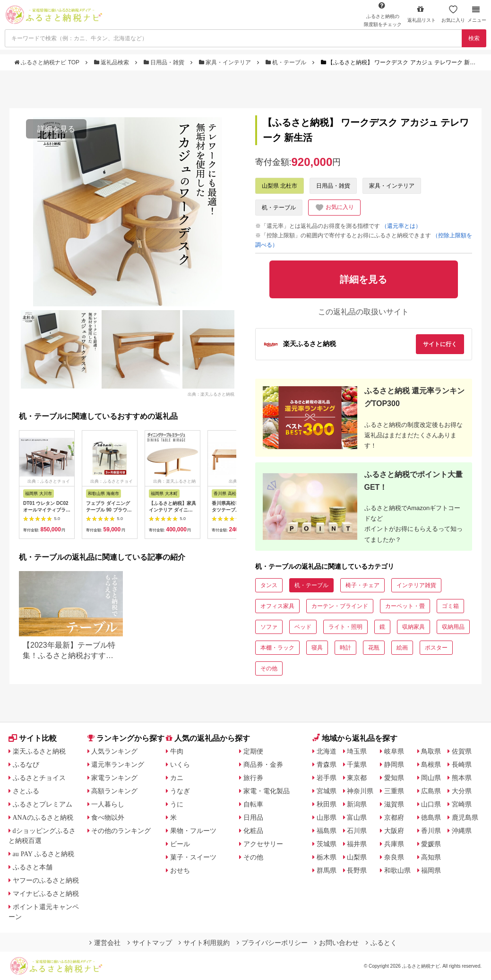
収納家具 (413, 627)
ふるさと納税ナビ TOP (47, 62)
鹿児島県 (465, 817)
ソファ (269, 627)
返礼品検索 (112, 62)
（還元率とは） (401, 226)
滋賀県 (394, 804)
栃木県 (327, 857)
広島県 (431, 791)
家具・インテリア (226, 62)
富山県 (357, 817)
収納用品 (453, 627)
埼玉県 (357, 751)
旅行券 (253, 778)
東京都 (357, 778)
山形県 (327, 817)
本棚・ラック (277, 648)
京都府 (394, 817)
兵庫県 (394, 844)
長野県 (357, 870)
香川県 (431, 831)
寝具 (317, 648)
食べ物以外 (108, 817)
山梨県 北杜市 (280, 186)
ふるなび (26, 764)
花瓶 (374, 648)
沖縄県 (462, 831)
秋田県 (327, 804)
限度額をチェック (383, 14)
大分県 (462, 791)
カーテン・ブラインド (340, 606)
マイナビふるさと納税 (46, 893)
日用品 (253, 817)
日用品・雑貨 (165, 62)
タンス (269, 585)
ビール (180, 844)
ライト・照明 (345, 627)
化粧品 (253, 831)
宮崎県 (462, 804)
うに (177, 804)
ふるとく (381, 943)
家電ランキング (114, 778)
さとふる (26, 791)
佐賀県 (462, 751)
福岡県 (431, 870)
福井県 (357, 844)
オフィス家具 (277, 606)
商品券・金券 (263, 764)
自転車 (253, 804)
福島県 (327, 831)
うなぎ (180, 791)
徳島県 (431, 817)
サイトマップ (150, 943)
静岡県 (394, 764)
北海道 (327, 751)
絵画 (402, 648)
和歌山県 (397, 870)
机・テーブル (287, 62)
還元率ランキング (118, 764)
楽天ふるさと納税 (39, 751)
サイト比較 (33, 738)
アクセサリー (263, 844)
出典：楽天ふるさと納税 (211, 394)
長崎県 (462, 764)
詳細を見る (56, 129)
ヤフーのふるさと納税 (46, 880)
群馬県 (327, 870)
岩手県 (327, 778)
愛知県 (394, 778)
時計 (345, 648)
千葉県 (357, 764)
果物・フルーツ (193, 831)
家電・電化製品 (267, 791)
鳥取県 (431, 751)
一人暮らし (108, 804)
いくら (180, 764)
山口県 (431, 804)
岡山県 (431, 778)
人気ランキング (114, 751)
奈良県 (394, 857)
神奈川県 (360, 791)
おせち (180, 870)
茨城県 (327, 844)
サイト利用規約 (204, 943)
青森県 (327, 764)
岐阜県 (394, 751)
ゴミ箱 (450, 606)
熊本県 (462, 778)
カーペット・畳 (405, 606)
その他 (269, 668)
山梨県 (357, 857)
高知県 (431, 857)
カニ (177, 778)
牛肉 (177, 751)
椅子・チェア (362, 585)
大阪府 (394, 831)
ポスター (436, 648)
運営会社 (105, 943)
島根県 (431, 764)
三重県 (394, 791)
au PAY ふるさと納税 (44, 854)
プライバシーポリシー (272, 943)
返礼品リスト (422, 14)
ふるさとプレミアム (43, 804)
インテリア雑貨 (416, 585)
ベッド (303, 627)
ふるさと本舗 (33, 867)
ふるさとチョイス (39, 778)
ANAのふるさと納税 (43, 817)
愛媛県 (431, 844)
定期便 (253, 751)
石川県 (357, 831)
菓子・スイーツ (193, 857)
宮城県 (327, 791)
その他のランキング (121, 831)
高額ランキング (114, 791)
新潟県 (357, 804)
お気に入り (453, 14)
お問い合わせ (336, 943)
